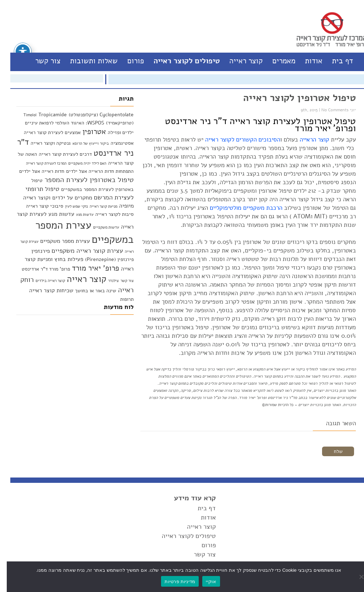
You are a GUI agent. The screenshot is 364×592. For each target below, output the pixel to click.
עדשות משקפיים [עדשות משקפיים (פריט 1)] (99, 227)
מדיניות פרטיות (173, 582)
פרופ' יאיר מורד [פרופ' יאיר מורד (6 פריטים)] (89, 268)
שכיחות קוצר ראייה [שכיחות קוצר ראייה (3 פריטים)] (44, 290)
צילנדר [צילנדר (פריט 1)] (107, 281)
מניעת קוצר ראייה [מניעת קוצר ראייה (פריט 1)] (97, 206)
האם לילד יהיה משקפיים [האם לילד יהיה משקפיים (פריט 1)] (81, 163)
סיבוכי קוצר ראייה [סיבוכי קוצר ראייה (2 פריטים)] (38, 206)
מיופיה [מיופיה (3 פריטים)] (120, 206)
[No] (355, 577)
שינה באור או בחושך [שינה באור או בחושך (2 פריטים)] (89, 291)
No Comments (328, 110)
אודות (307, 61)
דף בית (336, 61)
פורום (129, 61)
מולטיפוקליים (219, 208)
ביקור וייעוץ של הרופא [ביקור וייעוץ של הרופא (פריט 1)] (84, 143)
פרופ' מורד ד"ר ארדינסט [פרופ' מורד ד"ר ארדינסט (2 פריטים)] (39, 269)
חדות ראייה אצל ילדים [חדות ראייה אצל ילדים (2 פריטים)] (35, 171)
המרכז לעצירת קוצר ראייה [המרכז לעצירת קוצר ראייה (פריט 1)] (39, 163)
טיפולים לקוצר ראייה (180, 61)
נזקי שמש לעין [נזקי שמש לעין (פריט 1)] (70, 206)
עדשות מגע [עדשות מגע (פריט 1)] (78, 215)
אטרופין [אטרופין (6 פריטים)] (87, 132)
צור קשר (41, 61)
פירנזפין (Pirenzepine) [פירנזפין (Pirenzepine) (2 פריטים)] (103, 259)
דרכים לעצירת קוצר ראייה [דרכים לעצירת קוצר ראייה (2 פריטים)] (58, 154)
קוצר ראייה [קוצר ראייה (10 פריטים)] (80, 279)
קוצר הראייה (308, 140)
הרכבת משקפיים (256, 208)
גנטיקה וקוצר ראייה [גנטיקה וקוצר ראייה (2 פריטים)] (44, 143)
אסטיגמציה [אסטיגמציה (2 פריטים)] (115, 143)
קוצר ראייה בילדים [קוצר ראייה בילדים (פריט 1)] (44, 281)
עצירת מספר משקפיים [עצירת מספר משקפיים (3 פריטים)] (58, 241)
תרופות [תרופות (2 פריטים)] (120, 299)
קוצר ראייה (239, 61)
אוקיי (204, 582)
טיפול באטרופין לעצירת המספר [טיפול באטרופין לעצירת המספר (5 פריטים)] (82, 180)
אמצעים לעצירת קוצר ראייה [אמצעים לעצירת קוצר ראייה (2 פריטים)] (45, 132)
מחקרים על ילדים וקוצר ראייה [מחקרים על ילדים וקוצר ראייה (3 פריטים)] (51, 198)
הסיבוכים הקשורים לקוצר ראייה (235, 140)
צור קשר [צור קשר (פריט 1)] (120, 281)
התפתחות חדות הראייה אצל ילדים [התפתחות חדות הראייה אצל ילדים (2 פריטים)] (93, 171)
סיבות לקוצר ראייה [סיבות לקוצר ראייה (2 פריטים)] (108, 214)
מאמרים (277, 61)
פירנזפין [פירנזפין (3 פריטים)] (34, 251)
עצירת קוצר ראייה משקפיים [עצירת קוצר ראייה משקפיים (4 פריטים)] (81, 251)
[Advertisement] (68, 363)
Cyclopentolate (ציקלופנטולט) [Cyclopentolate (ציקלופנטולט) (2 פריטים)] (94, 115)
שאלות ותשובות (87, 61)
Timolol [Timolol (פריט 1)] (23, 115)
